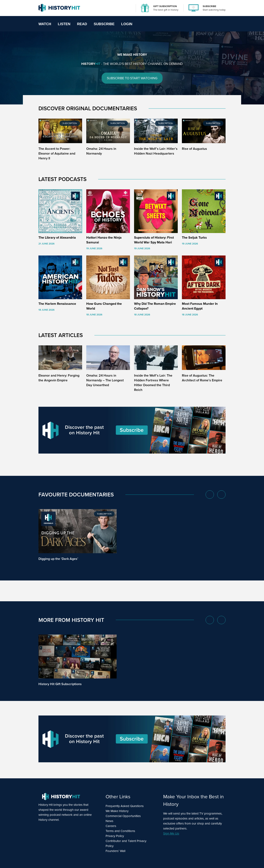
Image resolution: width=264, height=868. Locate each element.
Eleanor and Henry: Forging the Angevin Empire (59, 378)
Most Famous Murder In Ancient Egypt (200, 306)
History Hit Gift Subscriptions (60, 684)
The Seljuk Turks (194, 237)
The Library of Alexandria (57, 237)
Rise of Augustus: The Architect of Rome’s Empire (202, 378)
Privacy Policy (115, 836)
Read (82, 24)
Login (127, 24)
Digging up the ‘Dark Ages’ (58, 559)
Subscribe (104, 24)
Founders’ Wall (115, 851)
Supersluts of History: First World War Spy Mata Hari (154, 240)
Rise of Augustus (194, 149)
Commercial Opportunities (123, 816)
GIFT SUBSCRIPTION (165, 6)
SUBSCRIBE (209, 6)
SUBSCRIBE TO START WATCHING (132, 78)
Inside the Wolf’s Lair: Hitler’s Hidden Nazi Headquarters (156, 151)
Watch (45, 24)
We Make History (117, 811)
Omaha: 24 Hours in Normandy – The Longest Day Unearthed (105, 380)
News (109, 821)
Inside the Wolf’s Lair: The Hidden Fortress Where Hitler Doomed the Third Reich (153, 383)
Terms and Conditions (120, 831)
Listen (64, 24)
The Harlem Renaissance (57, 304)
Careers (111, 826)
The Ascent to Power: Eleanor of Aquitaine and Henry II (57, 153)
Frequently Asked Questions (125, 806)
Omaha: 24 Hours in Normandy (101, 151)
